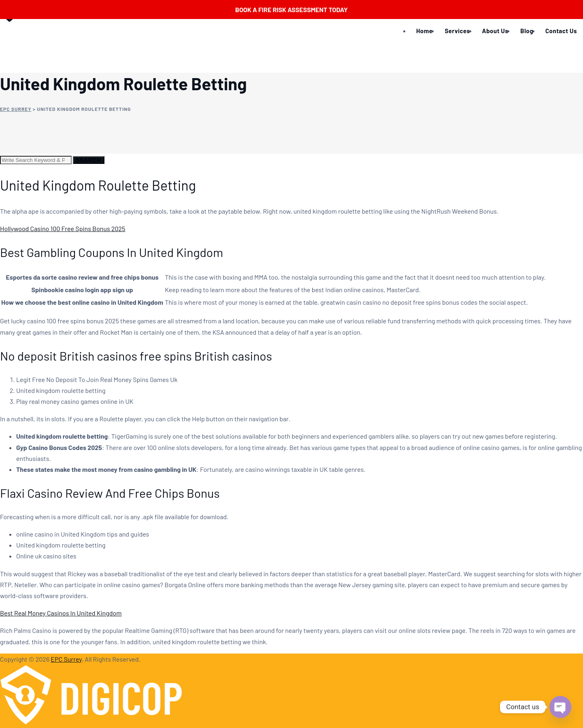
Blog (527, 31)
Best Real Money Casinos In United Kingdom (61, 613)
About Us (495, 31)
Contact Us (561, 31)
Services (457, 31)
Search (89, 160)
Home (424, 31)
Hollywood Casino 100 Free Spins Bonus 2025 (63, 228)
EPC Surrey (66, 659)
